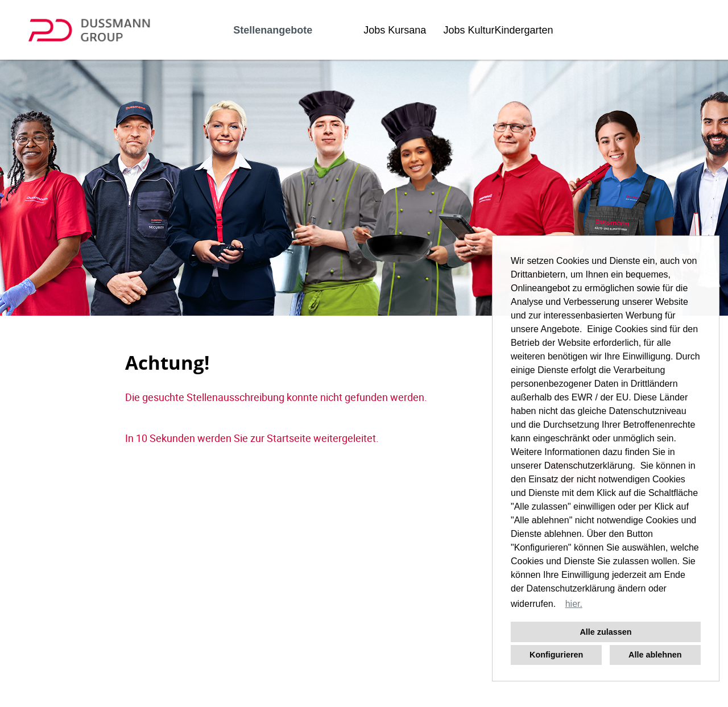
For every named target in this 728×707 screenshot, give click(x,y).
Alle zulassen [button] (605, 632)
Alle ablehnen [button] (655, 655)
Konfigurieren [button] (556, 655)
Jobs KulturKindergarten (498, 30)
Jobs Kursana (395, 30)
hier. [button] (574, 604)
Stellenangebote (273, 30)
